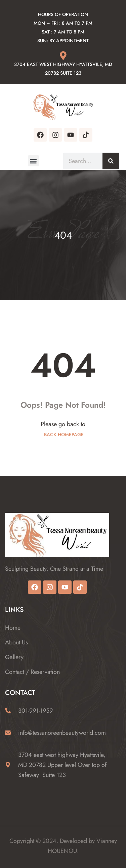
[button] (33, 161)
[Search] (111, 161)
